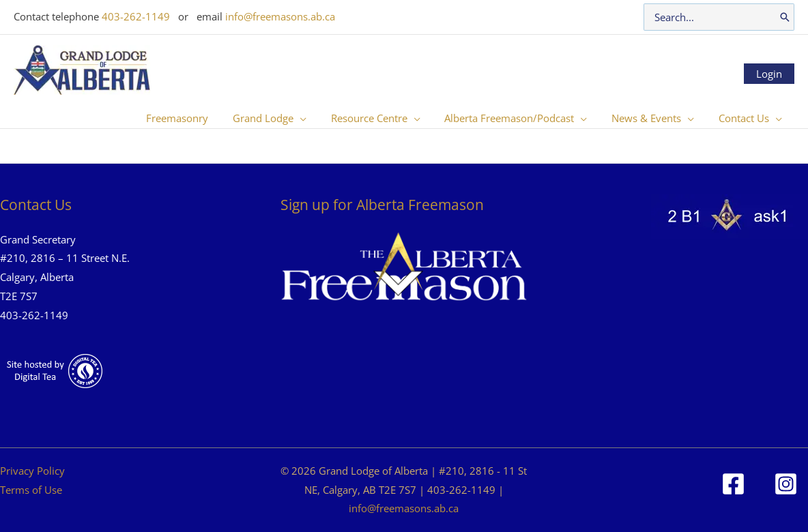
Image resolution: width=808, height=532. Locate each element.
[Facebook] (733, 484)
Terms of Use (31, 490)
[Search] (785, 17)
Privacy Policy (32, 471)
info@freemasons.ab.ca (280, 16)
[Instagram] (786, 484)
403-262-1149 (136, 16)
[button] (318, 118)
